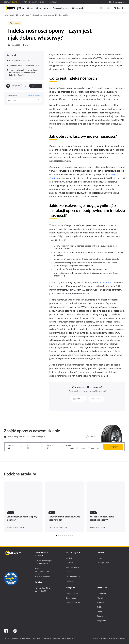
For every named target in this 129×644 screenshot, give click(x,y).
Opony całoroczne (73, 602)
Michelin (100, 598)
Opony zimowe (72, 593)
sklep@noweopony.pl (117, 2)
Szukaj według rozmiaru (16, 437)
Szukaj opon (36, 86)
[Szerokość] (15, 447)
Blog (18, 15)
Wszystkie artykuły (35, 95)
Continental (102, 593)
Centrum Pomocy (73, 576)
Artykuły (69, 558)
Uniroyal (100, 612)
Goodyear (101, 616)
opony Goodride (103, 282)
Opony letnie (71, 598)
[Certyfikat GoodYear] (11, 578)
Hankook (101, 602)
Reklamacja (70, 572)
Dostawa (69, 563)
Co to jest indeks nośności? (19, 61)
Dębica (100, 607)
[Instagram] (15, 631)
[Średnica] (55, 447)
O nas (99, 558)
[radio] (5, 437)
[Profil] (35, 447)
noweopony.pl (9, 15)
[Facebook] (6, 631)
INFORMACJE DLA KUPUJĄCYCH (33, 2)
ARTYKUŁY (53, 2)
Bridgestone (102, 621)
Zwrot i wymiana (72, 567)
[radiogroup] (25, 437)
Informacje (25, 15)
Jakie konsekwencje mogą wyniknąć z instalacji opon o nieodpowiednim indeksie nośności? (23, 73)
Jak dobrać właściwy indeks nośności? (23, 65)
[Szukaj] (39, 100)
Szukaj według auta (38, 437)
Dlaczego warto (103, 563)
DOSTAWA (7, 2)
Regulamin (70, 581)
